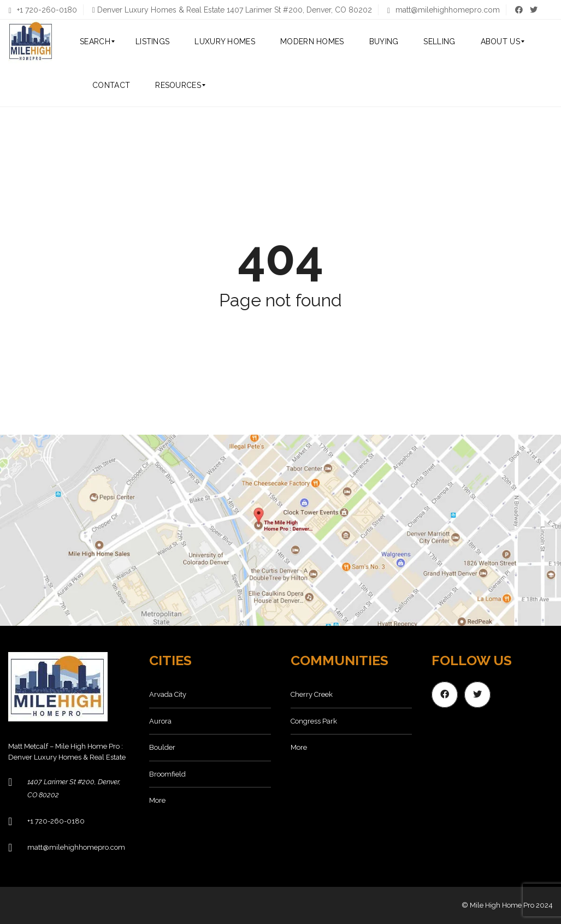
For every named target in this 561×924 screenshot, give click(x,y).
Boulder (162, 747)
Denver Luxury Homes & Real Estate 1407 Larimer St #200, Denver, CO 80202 (235, 10)
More (157, 800)
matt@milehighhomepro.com (444, 10)
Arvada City (168, 694)
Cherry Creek (312, 694)
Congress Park (314, 721)
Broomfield (167, 774)
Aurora (160, 721)
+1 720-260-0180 (43, 10)
